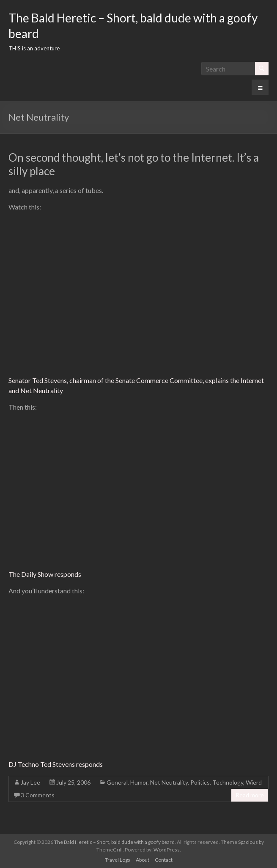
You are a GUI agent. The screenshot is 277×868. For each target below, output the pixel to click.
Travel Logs (118, 860)
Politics (200, 782)
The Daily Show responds (45, 574)
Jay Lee (30, 782)
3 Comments (38, 795)
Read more (250, 795)
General (117, 782)
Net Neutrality (169, 782)
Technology (228, 782)
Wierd (254, 782)
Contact (164, 860)
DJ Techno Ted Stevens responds (56, 764)
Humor (139, 782)
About (143, 860)
